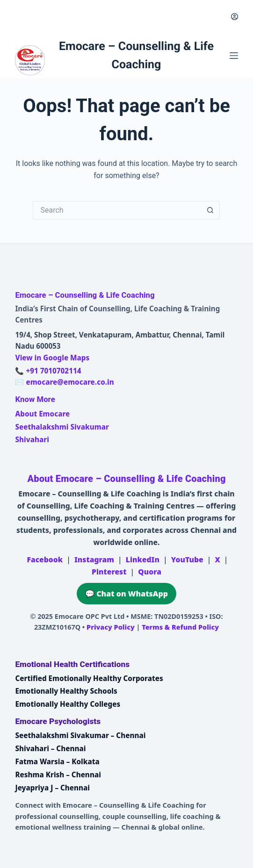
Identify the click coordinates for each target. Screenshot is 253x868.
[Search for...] (117, 210)
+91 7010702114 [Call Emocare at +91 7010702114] (53, 371)
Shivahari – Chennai (50, 748)
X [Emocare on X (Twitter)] (217, 560)
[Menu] (234, 56)
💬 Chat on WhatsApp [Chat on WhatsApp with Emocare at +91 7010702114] (126, 594)
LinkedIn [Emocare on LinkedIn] (143, 560)
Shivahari (32, 439)
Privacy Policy (111, 627)
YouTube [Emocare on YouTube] (187, 560)
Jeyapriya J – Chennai (52, 788)
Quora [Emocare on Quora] (150, 572)
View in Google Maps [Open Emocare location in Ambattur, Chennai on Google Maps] (52, 358)
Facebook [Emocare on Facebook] (45, 560)
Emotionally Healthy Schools (66, 691)
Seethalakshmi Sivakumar (62, 427)
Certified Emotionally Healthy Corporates (89, 678)
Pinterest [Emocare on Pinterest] (109, 572)
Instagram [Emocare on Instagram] (94, 560)
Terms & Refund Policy (180, 627)
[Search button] (210, 210)
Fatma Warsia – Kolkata (57, 761)
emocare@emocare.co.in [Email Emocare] (70, 382)
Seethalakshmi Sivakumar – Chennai (80, 735)
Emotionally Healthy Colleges (68, 704)
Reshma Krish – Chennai (58, 775)
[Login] (235, 17)
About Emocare (42, 414)
